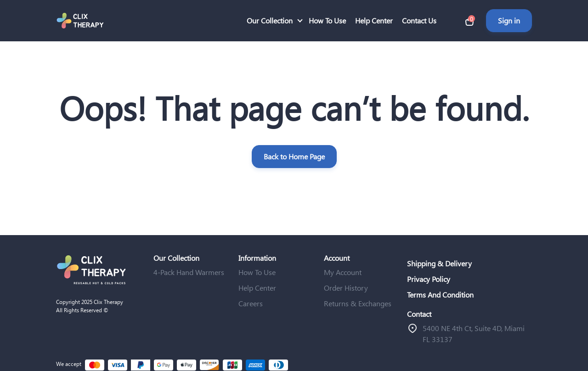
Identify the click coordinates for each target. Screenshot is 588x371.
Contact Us (419, 20)
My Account (343, 272)
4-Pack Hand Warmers (189, 272)
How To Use (327, 20)
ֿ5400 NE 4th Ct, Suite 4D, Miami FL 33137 (474, 334)
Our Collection (270, 20)
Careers (251, 303)
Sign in (509, 20)
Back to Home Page (294, 156)
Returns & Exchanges (358, 303)
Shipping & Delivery (439, 263)
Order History (346, 288)
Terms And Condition (440, 295)
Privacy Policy (429, 279)
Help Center (374, 20)
